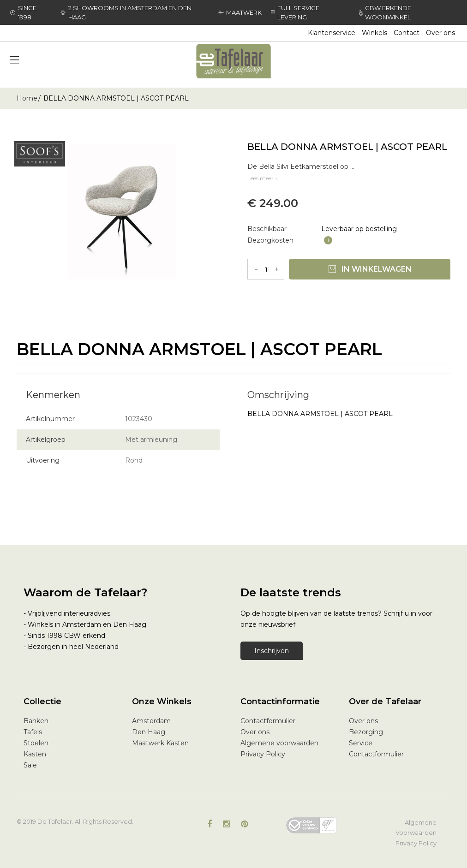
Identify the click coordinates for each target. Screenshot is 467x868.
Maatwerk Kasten (160, 743)
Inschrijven (272, 651)
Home (27, 98)
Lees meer (263, 178)
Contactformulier (268, 721)
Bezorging (366, 732)
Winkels (374, 33)
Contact (407, 33)
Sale (30, 765)
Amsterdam (151, 721)
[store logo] (233, 61)
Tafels (33, 732)
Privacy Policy (263, 754)
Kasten (35, 754)
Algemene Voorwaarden (416, 827)
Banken (36, 721)
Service (361, 743)
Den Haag (149, 732)
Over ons (440, 33)
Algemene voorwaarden (279, 743)
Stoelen (36, 743)
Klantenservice (332, 33)
